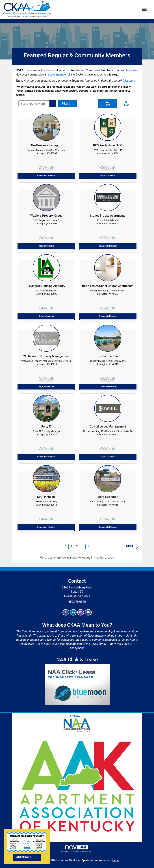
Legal (116, 860)
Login (111, 558)
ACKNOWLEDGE (27, 857)
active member (57, 75)
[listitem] (46, 147)
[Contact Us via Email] (88, 612)
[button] (53, 104)
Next (132, 547)
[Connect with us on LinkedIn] (73, 612)
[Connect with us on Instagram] (81, 612)
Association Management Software (77, 849)
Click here (129, 81)
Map (126, 104)
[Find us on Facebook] (66, 612)
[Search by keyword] (34, 104)
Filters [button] (68, 104)
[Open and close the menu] (101, 9)
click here (131, 70)
